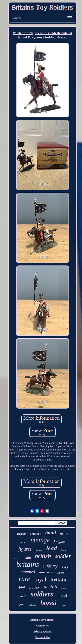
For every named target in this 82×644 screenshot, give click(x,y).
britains (28, 564)
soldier (63, 556)
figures (25, 549)
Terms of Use (42, 637)
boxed (48, 603)
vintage (40, 540)
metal (62, 595)
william (32, 605)
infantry (50, 566)
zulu (17, 557)
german (21, 534)
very (65, 566)
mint (28, 558)
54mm (63, 606)
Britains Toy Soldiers (42, 620)
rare (24, 579)
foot (22, 587)
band (51, 533)
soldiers (42, 594)
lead (51, 548)
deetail (51, 586)
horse (64, 550)
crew (64, 588)
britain (58, 580)
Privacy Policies (43, 631)
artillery (34, 587)
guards (22, 596)
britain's (35, 534)
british (43, 556)
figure (61, 573)
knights (59, 542)
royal (40, 579)
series (23, 542)
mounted (28, 572)
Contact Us (43, 626)
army (64, 533)
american (46, 572)
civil (22, 605)
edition (39, 551)
